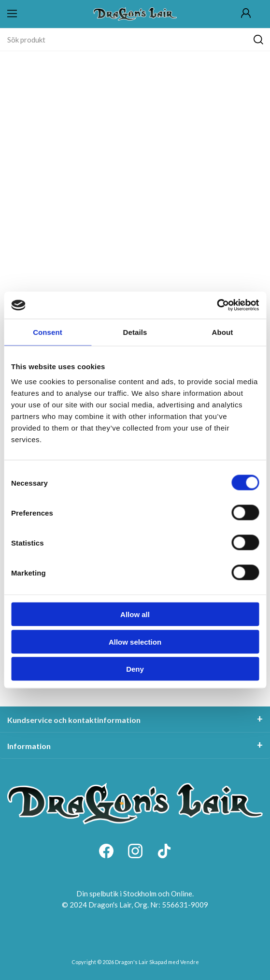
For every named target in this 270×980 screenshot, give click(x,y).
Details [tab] (135, 332)
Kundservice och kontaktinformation (74, 720)
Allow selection (135, 641)
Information (29, 746)
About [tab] (223, 332)
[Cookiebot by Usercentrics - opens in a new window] (217, 305)
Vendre (190, 962)
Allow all (135, 614)
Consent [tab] (48, 332)
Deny (135, 669)
